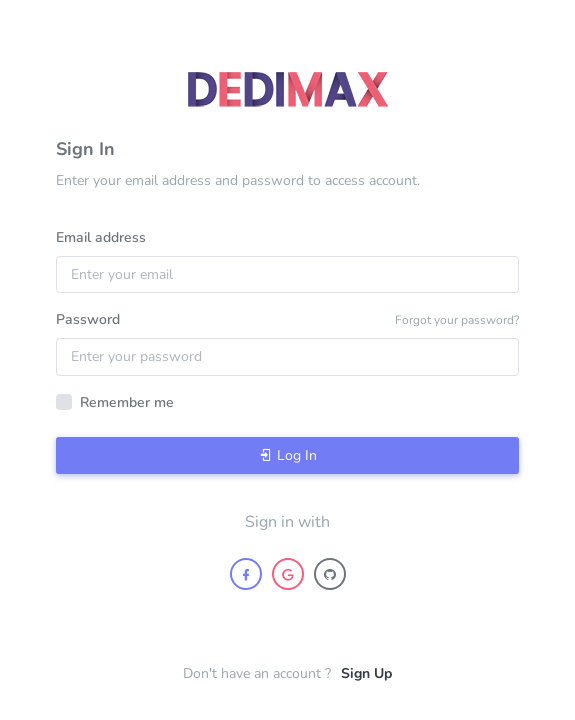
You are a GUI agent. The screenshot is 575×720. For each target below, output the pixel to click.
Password (88, 319)
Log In (288, 455)
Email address (101, 237)
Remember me (127, 402)
